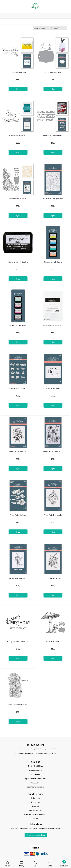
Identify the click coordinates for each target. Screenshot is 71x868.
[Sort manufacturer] (42, 28)
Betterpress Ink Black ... (18, 262)
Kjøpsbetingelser (36, 810)
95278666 (37, 783)
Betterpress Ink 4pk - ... (53, 262)
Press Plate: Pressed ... (18, 452)
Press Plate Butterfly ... (53, 578)
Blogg (36, 818)
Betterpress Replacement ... (53, 325)
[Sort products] (59, 28)
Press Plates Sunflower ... (18, 705)
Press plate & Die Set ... (53, 641)
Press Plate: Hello (53, 388)
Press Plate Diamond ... (53, 515)
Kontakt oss (35, 802)
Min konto (36, 798)
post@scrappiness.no (36, 787)
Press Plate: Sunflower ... (53, 452)
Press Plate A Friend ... (18, 578)
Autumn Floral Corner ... (18, 199)
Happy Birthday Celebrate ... (18, 641)
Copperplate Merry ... (18, 135)
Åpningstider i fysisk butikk (35, 814)
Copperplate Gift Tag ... (18, 72)
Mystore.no (51, 753)
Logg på (35, 806)
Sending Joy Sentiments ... (53, 135)
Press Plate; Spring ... (18, 515)
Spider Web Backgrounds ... (53, 199)
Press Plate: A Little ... (18, 388)
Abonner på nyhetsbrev (36, 835)
